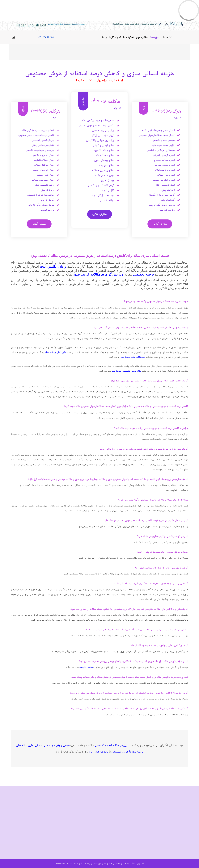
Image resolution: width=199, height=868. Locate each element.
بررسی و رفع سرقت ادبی (57, 745)
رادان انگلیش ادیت (53, 266)
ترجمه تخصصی (143, 274)
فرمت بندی (81, 274)
